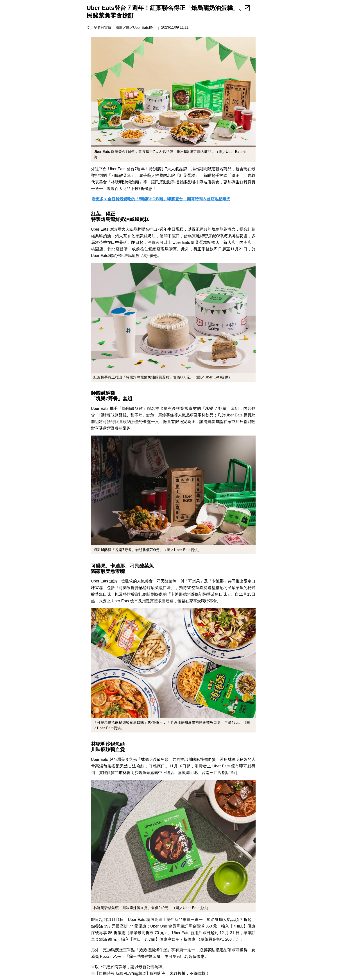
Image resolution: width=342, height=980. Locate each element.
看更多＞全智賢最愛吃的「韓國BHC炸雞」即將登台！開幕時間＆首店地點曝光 (161, 199)
